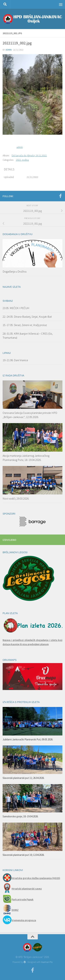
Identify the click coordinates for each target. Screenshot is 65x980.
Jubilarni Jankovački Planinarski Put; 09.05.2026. (28, 739)
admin (9, 50)
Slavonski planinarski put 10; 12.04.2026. (23, 855)
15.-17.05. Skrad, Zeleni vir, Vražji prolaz (25, 325)
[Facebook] (60, 196)
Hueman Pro (47, 962)
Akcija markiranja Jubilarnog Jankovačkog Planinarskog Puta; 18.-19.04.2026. (26, 458)
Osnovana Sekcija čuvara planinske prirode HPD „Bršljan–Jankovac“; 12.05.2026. (30, 415)
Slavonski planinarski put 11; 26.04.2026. (23, 778)
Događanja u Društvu (15, 271)
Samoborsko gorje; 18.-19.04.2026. (20, 816)
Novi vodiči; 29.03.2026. (16, 498)
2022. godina (22, 160)
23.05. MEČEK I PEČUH (16, 308)
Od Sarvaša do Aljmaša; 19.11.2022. (29, 155)
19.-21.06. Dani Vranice (15, 360)
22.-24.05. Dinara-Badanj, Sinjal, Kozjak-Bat (27, 317)
